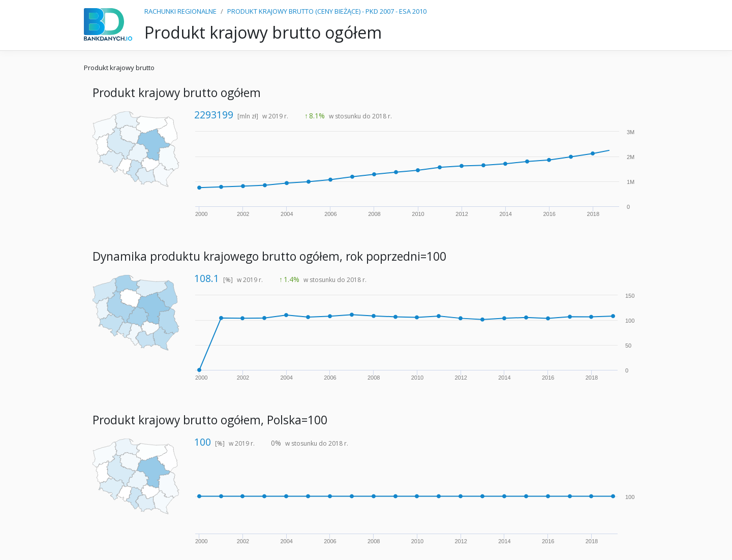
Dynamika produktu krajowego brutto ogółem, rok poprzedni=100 (269, 256)
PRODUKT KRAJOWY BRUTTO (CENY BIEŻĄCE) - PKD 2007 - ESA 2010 (327, 11)
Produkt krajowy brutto (119, 68)
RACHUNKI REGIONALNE (180, 11)
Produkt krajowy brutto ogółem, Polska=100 (210, 420)
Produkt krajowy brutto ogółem (177, 93)
